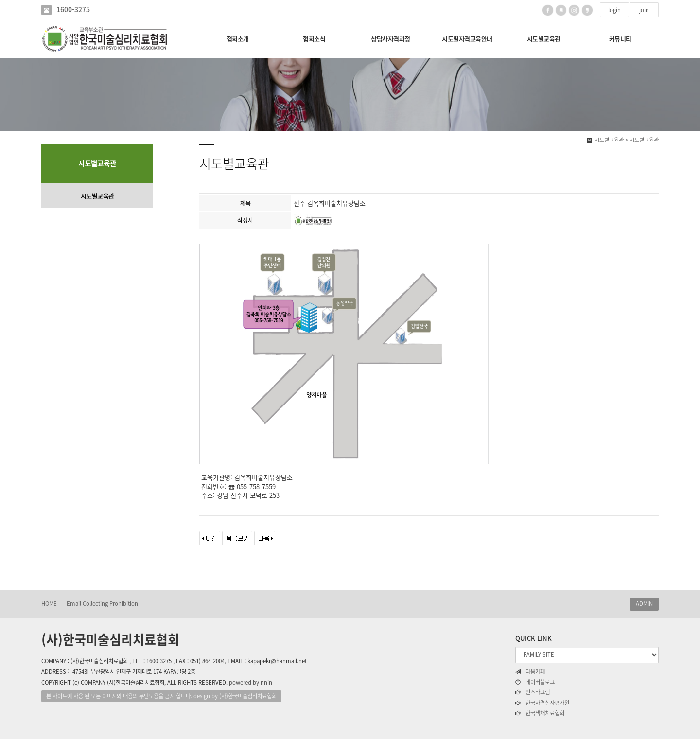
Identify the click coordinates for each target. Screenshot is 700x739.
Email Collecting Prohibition (102, 604)
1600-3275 (73, 9)
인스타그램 (533, 692)
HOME (49, 604)
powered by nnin (251, 682)
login (614, 10)
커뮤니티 (620, 39)
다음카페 (530, 672)
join (644, 10)
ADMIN (644, 604)
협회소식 (314, 39)
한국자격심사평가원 (542, 703)
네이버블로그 (535, 682)
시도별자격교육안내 (467, 39)
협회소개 (238, 39)
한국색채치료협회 (540, 713)
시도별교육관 (544, 39)
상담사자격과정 (391, 39)
